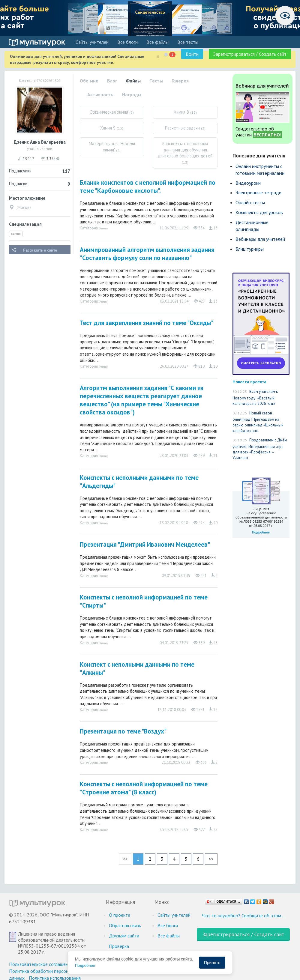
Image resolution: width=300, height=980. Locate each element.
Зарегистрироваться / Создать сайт (250, 54)
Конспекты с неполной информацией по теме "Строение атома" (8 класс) (144, 788)
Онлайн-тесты (250, 202)
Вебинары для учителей (260, 239)
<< (125, 859)
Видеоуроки (248, 183)
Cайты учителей (92, 42)
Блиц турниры (250, 249)
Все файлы (157, 42)
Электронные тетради (258, 193)
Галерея (180, 81)
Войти (192, 54)
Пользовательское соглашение (41, 964)
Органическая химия (112, 112)
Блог (112, 81)
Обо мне (89, 81)
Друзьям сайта (124, 936)
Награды (132, 94)
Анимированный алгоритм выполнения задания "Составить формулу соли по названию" (147, 254)
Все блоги (127, 42)
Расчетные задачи (185, 128)
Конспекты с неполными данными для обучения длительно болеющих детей (185, 153)
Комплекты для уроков (259, 212)
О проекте (120, 915)
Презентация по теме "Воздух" (123, 731)
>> (211, 859)
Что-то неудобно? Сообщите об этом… (243, 916)
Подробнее (85, 965)
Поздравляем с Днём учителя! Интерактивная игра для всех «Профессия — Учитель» (260, 449)
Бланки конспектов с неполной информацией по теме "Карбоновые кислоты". (148, 187)
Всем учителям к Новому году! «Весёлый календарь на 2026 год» (255, 397)
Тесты (156, 81)
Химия (16, 234)
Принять (212, 963)
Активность (100, 94)
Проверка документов (121, 950)
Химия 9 (112, 128)
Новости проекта (249, 382)
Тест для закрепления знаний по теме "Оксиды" (147, 323)
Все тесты (188, 42)
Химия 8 (185, 112)
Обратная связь (125, 925)
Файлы (133, 81)
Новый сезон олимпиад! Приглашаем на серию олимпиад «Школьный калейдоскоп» (258, 422)
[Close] (158, 57)
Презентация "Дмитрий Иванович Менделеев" (145, 544)
